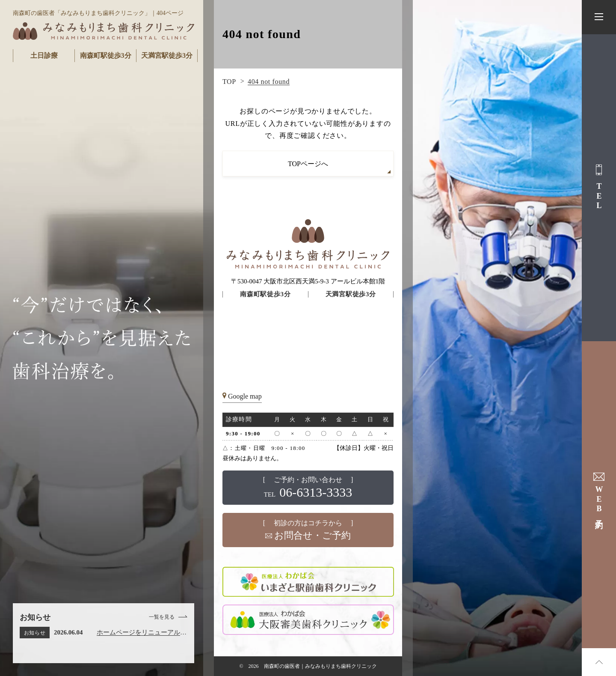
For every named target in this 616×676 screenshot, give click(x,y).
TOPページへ (308, 164)
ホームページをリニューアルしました (142, 634)
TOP (229, 82)
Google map (245, 396)
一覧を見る (162, 617)
